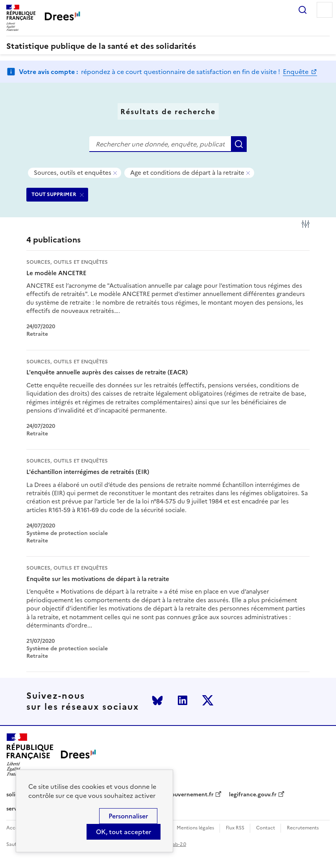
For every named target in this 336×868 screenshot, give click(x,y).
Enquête (296, 72)
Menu (325, 10)
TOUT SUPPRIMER (54, 194)
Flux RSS (235, 828)
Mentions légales (195, 828)
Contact (266, 828)
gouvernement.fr (191, 795)
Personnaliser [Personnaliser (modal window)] (128, 816)
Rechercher (303, 10)
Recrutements (303, 828)
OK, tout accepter (124, 832)
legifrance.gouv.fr (253, 795)
